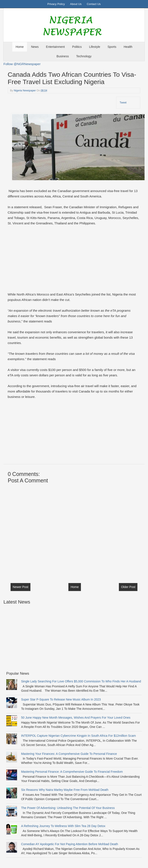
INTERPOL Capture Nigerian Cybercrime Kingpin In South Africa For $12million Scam (79, 736)
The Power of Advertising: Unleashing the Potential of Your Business (68, 808)
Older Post (128, 587)
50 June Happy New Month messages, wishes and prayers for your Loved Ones (76, 718)
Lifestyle (95, 47)
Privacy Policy (56, 4)
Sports (112, 47)
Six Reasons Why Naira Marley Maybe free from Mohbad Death (65, 790)
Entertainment (55, 47)
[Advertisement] (74, 261)
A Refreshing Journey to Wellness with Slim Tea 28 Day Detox (63, 826)
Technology (84, 56)
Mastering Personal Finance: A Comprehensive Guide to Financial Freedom (72, 772)
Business (63, 56)
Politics (77, 47)
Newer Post (20, 587)
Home (20, 47)
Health (128, 47)
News (35, 47)
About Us (76, 4)
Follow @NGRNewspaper (22, 64)
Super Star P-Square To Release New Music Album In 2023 (61, 699)
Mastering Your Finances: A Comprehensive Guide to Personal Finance (69, 754)
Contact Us (94, 4)
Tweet (123, 103)
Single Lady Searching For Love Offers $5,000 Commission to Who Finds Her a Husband (81, 681)
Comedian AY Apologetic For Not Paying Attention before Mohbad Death (70, 844)
